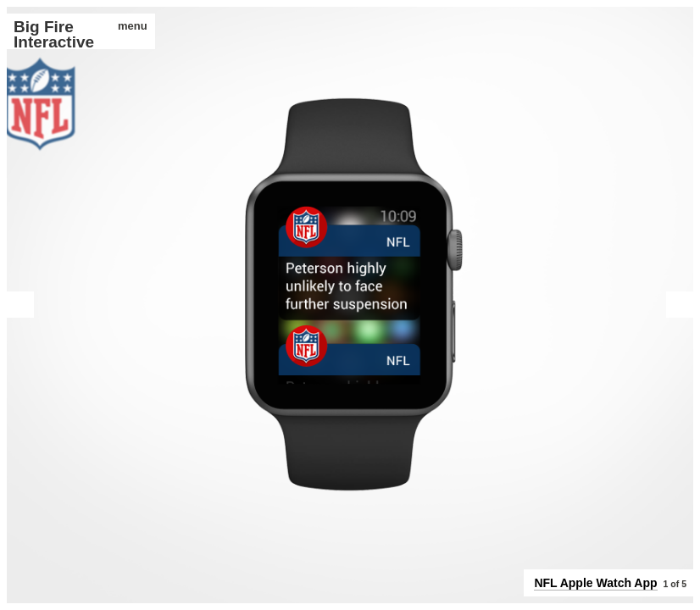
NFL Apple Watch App (595, 583)
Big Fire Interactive (54, 34)
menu (127, 26)
